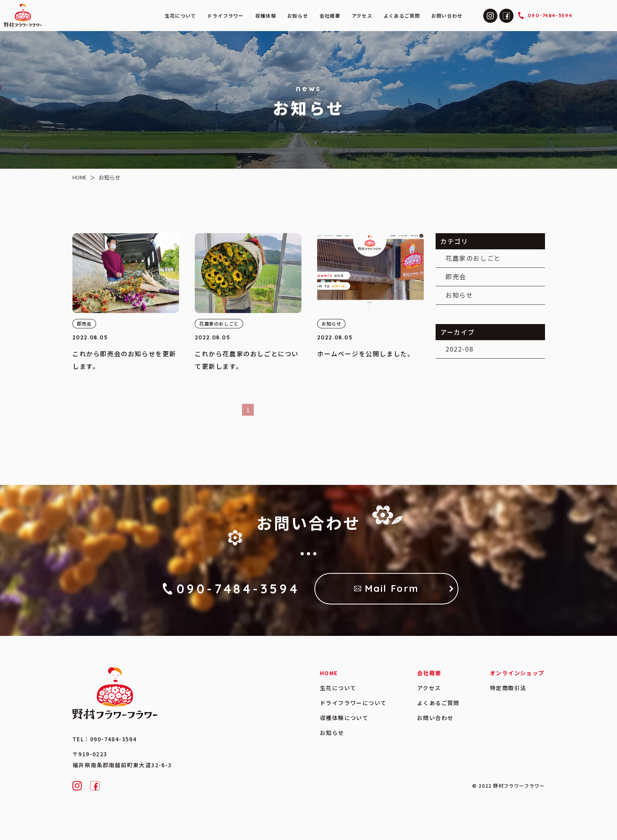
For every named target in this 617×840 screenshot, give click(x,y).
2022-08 (459, 349)
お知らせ (459, 295)
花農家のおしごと (473, 258)
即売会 (455, 276)
